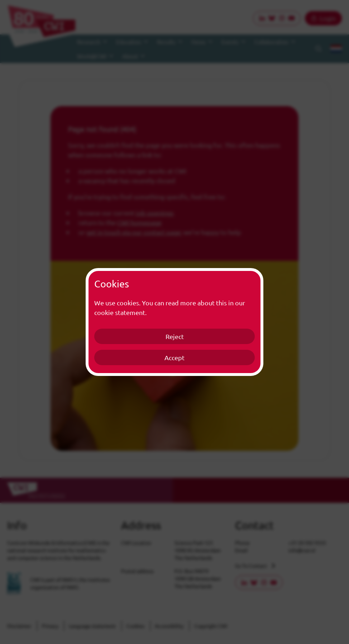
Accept (174, 357)
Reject (175, 336)
